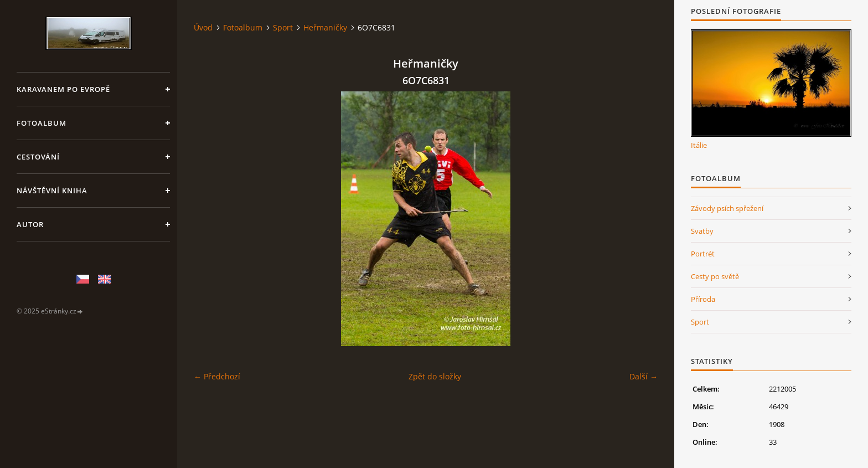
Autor (30, 224)
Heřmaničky (325, 27)
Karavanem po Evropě (63, 89)
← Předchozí (217, 376)
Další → (644, 376)
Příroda (703, 299)
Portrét (703, 254)
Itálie (699, 145)
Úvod (203, 27)
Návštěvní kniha (52, 191)
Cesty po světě (715, 276)
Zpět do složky (435, 376)
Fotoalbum (42, 123)
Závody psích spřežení (727, 208)
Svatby (702, 231)
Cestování (38, 157)
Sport (283, 27)
